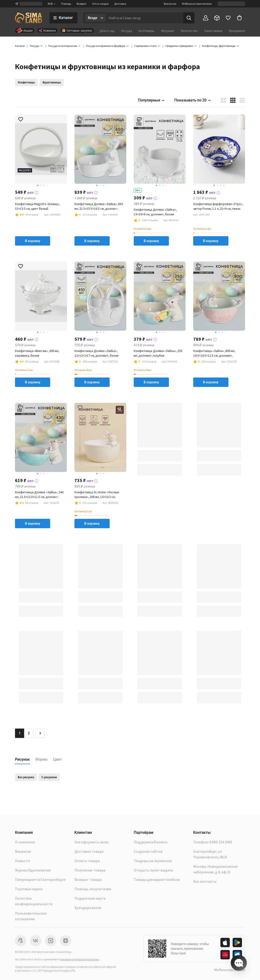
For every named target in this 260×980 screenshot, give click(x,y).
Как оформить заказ (92, 842)
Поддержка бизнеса (150, 842)
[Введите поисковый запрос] (144, 18)
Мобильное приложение (197, 4)
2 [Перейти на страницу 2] (29, 733)
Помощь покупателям (93, 889)
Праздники (237, 31)
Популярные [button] (151, 100)
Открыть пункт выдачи (153, 870)
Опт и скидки (100, 4)
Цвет (57, 759)
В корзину (33, 241)
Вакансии (170, 4)
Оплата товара (87, 861)
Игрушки (168, 31)
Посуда (126, 31)
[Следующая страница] (40, 733)
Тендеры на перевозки (153, 861)
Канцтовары (213, 31)
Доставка (120, 4)
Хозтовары (146, 31)
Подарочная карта (90, 898)
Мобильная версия (230, 970)
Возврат (82, 4)
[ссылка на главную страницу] (28, 18)
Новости (22, 861)
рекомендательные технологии (80, 959)
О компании (25, 842)
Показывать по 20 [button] (193, 100)
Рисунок (22, 759)
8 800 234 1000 (221, 842)
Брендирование (88, 908)
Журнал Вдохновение (33, 870)
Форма (41, 759)
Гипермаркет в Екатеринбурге (40, 879)
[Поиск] (189, 18)
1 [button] (20, 733)
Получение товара (90, 870)
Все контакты (205, 881)
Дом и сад (107, 31)
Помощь (66, 4)
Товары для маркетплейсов (157, 879)
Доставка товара (89, 851)
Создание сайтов (148, 851)
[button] (219, 46)
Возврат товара (88, 879)
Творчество (189, 31)
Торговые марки (29, 889)
